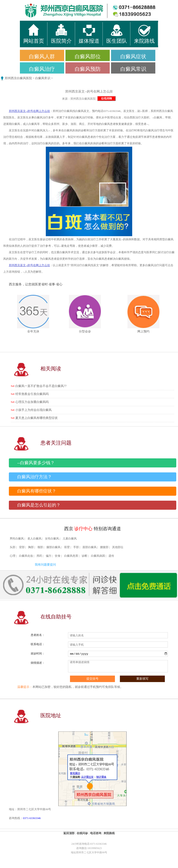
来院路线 (109, 833)
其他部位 (118, 547)
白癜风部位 (88, 57)
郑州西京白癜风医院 (18, 78)
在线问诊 (82, 833)
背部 (22, 547)
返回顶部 (69, 833)
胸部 (31, 547)
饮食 (58, 556)
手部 (76, 547)
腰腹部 (104, 547)
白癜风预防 (88, 69)
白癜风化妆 (26, 556)
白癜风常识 (133, 69)
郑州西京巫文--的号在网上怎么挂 (29, 111)
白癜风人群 (42, 57)
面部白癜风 (90, 547)
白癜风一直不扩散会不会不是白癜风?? (41, 386)
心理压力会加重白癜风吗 (32, 402)
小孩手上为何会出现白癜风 (33, 410)
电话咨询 (96, 833)
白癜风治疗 (42, 69)
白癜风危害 (71, 556)
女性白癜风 (52, 539)
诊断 (84, 556)
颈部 (40, 547)
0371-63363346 (32, 818)
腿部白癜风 (53, 547)
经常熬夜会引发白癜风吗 (32, 394)
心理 (13, 556)
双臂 (67, 547)
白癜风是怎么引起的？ (39, 505)
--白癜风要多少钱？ (36, 463)
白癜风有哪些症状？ (37, 491)
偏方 (49, 556)
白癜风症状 (133, 57)
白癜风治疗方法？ (35, 477)
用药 (39, 556)
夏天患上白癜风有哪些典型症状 (37, 418)
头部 (13, 547)
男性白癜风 (17, 539)
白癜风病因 (98, 556)
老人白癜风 (34, 539)
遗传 (111, 556)
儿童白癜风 (70, 539)
